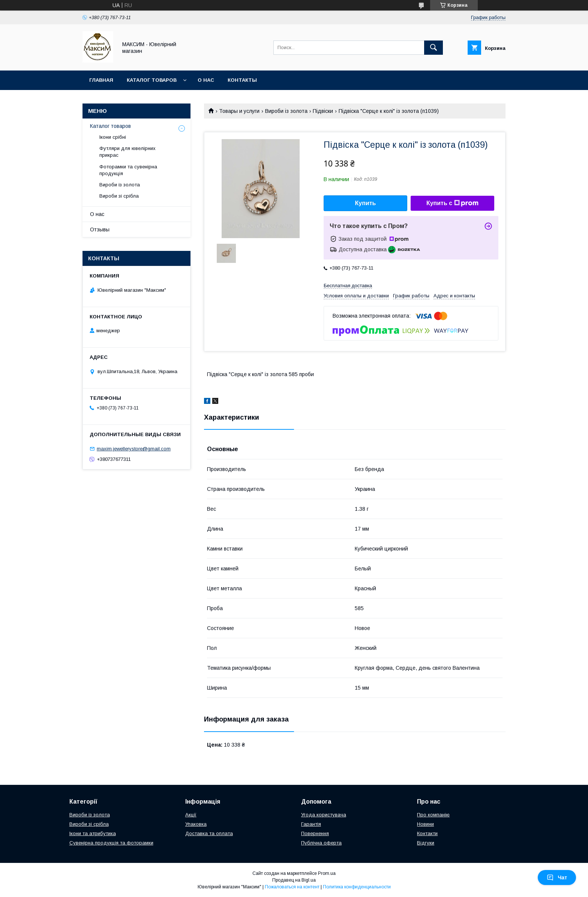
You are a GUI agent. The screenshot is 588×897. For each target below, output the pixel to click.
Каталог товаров (152, 80)
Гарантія (311, 824)
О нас (206, 80)
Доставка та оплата (209, 833)
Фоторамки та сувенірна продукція (128, 170)
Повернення (315, 833)
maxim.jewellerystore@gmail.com (134, 449)
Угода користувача (324, 815)
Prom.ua (327, 873)
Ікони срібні (113, 137)
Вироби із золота (286, 111)
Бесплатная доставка (348, 286)
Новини (425, 824)
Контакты (242, 80)
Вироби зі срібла (119, 196)
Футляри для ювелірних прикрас (127, 152)
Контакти (427, 833)
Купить (366, 203)
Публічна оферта (321, 843)
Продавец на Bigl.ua (294, 880)
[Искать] (433, 48)
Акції (191, 815)
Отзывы (100, 229)
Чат (557, 877)
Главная (101, 80)
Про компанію (433, 815)
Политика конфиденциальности (357, 887)
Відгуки (426, 843)
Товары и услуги (239, 111)
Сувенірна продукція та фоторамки (111, 843)
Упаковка (196, 824)
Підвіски (323, 111)
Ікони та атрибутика (93, 833)
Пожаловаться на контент (292, 887)
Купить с (452, 203)
